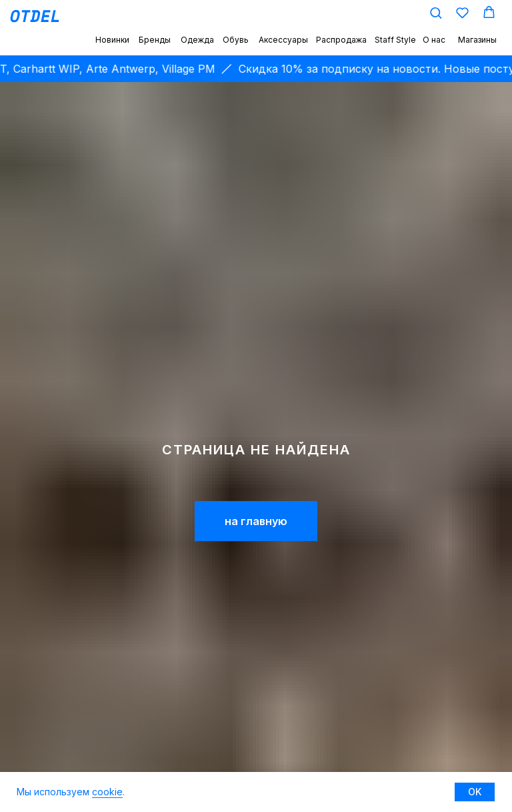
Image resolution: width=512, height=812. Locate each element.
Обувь (236, 40)
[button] (436, 12)
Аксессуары (283, 40)
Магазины (477, 40)
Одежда (197, 40)
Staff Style (395, 40)
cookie (107, 792)
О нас (434, 40)
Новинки (112, 40)
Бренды (155, 40)
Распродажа (341, 40)
